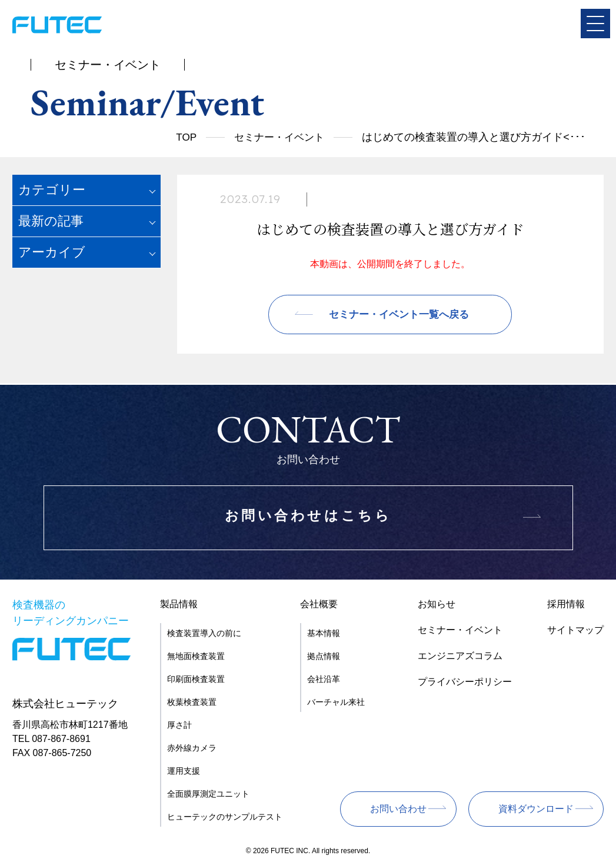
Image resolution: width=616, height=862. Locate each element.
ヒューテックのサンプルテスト (225, 817)
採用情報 (566, 604)
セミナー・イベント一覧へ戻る (399, 316)
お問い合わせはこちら (308, 518)
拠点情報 (324, 656)
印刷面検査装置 (196, 679)
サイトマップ (575, 630)
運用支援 (184, 771)
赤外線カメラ (192, 748)
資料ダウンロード (536, 809)
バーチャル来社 (336, 702)
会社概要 (319, 604)
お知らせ (437, 604)
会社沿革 (324, 679)
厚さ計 (179, 725)
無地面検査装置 (196, 656)
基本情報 (324, 633)
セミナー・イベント (277, 137)
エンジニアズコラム (460, 656)
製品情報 (179, 604)
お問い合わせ (398, 809)
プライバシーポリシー (465, 682)
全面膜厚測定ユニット (208, 794)
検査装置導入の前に (204, 633)
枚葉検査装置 (192, 702)
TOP (180, 137)
